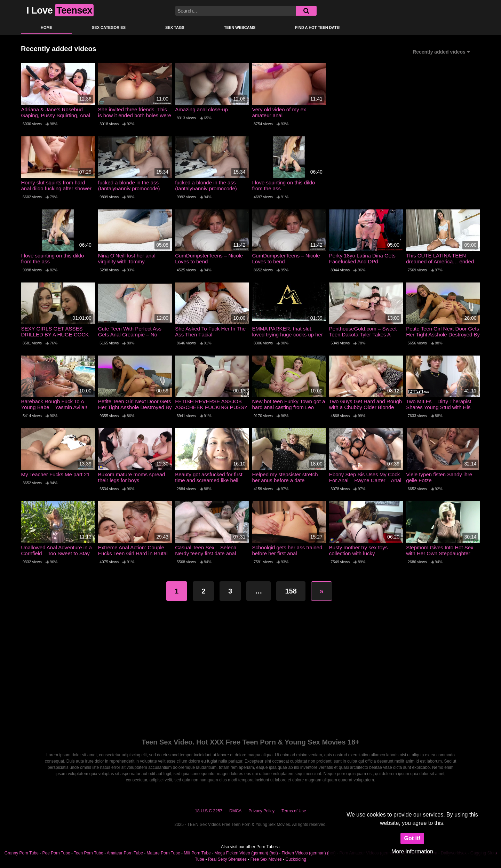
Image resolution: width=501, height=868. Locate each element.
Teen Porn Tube (89, 853)
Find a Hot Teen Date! (318, 27)
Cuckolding (296, 859)
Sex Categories (109, 27)
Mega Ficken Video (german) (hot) (246, 853)
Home (46, 27)
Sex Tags (175, 27)
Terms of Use (294, 811)
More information (412, 851)
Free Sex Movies (266, 859)
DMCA (235, 811)
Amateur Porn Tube (125, 853)
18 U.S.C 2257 (209, 811)
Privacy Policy (261, 811)
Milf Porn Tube (197, 853)
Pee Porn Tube (56, 853)
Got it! (412, 838)
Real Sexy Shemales (227, 859)
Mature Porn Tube (164, 853)
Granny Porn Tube (22, 853)
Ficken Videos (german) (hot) (309, 853)
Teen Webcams (240, 27)
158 (291, 591)
